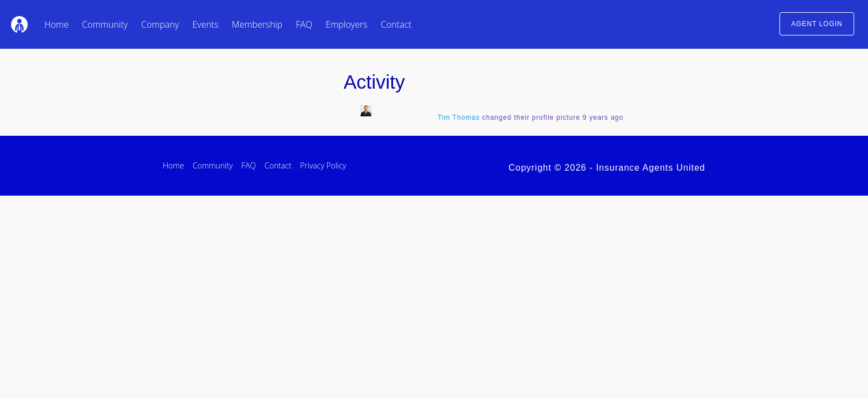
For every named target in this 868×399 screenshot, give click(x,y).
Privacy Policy (323, 165)
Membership (257, 24)
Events (205, 24)
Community (105, 24)
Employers (346, 24)
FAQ (304, 24)
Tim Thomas (459, 117)
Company (160, 24)
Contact (396, 24)
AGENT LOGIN (817, 24)
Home (56, 24)
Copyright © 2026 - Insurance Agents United (607, 168)
